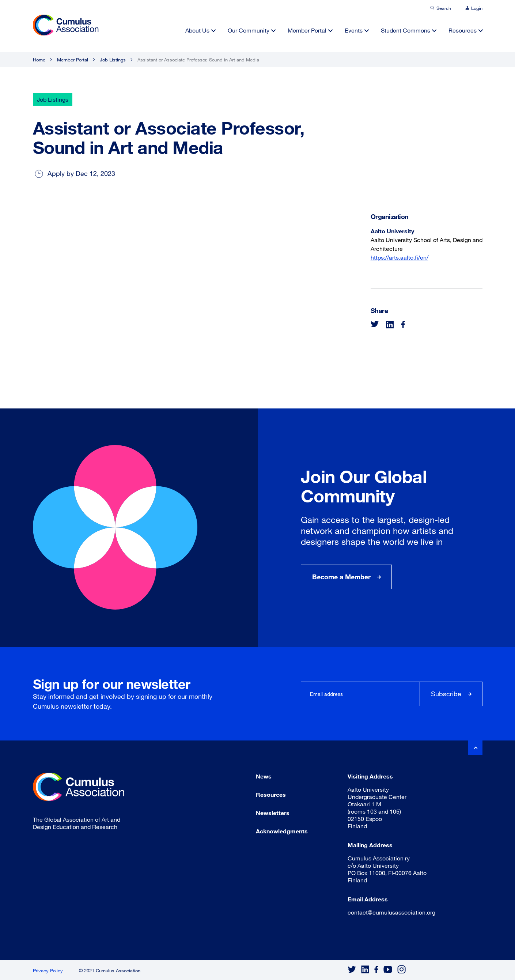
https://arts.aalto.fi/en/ (399, 257)
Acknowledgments (282, 831)
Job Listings (113, 60)
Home (39, 60)
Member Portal (307, 30)
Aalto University (392, 231)
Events (354, 30)
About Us (197, 30)
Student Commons (406, 30)
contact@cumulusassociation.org (391, 912)
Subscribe (446, 694)
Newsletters (273, 813)
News (264, 776)
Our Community (249, 30)
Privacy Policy (48, 970)
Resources (463, 30)
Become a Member (341, 577)
